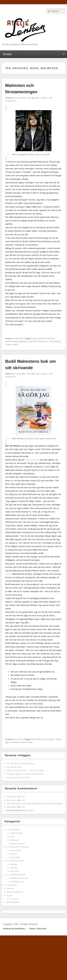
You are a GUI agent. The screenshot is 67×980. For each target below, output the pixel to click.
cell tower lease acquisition (19, 804)
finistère (51, 339)
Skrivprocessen (18, 844)
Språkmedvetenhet (19, 878)
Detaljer (14, 864)
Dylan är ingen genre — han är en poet (25, 770)
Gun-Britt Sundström (38, 341)
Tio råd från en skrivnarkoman (21, 764)
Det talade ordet (14, 767)
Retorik (14, 868)
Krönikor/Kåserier (15, 892)
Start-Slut (19, 339)
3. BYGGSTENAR (15, 861)
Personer (18, 739)
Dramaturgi (16, 850)
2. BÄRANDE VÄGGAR (18, 847)
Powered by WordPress (14, 929)
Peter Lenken (41, 98)
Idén (12, 837)
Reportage (15, 857)
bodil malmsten (39, 339)
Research (15, 840)
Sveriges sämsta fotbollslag (49, 804)
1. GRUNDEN (13, 830)
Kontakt (30, 810)
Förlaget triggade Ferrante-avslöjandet (25, 774)
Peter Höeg (55, 341)
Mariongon (11, 797)
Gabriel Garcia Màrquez (16, 341)
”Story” (8, 574)
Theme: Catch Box (38, 929)
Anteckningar (17, 833)
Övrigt (9, 895)
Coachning (12, 885)
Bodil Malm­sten (32, 460)
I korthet (10, 888)
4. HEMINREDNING (16, 875)
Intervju (14, 854)
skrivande (14, 742)
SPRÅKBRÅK (13, 902)
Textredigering (17, 882)
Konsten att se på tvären (18, 777)
